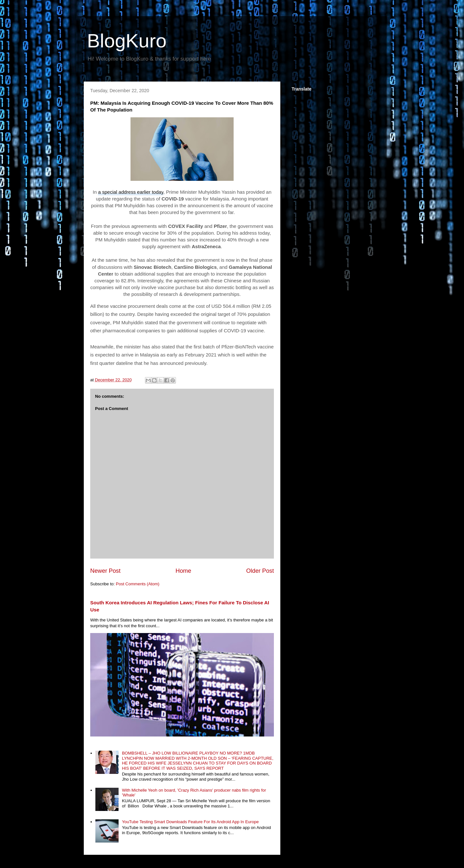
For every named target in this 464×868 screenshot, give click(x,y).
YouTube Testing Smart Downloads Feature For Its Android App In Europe (190, 822)
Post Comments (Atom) (138, 584)
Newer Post (105, 571)
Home (184, 571)
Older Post (260, 571)
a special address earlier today (130, 192)
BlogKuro (127, 41)
